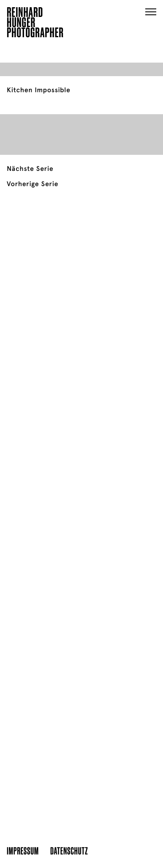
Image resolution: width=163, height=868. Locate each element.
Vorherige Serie (33, 184)
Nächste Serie (30, 169)
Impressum (23, 850)
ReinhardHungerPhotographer (35, 24)
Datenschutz (69, 850)
